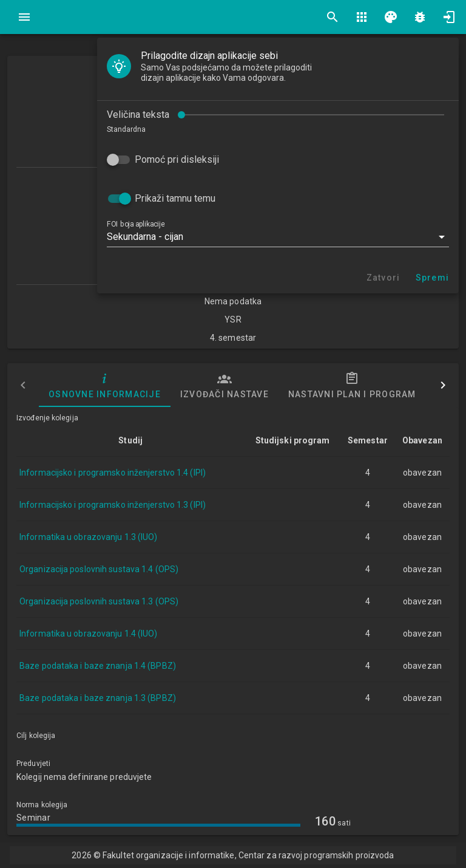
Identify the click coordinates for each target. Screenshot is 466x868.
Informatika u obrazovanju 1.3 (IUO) (89, 537)
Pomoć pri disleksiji (177, 159)
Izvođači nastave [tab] (225, 385)
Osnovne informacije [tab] (105, 385)
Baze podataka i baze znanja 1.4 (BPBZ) (98, 666)
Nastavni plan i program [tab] (352, 385)
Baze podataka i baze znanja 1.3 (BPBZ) (98, 698)
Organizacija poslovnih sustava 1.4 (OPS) (99, 569)
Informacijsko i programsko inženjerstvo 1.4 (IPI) (113, 473)
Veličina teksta (138, 114)
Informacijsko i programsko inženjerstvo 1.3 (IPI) (113, 505)
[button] (278, 237)
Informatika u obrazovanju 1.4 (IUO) (89, 634)
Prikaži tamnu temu (175, 198)
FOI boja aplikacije (136, 224)
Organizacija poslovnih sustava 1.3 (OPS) (99, 601)
